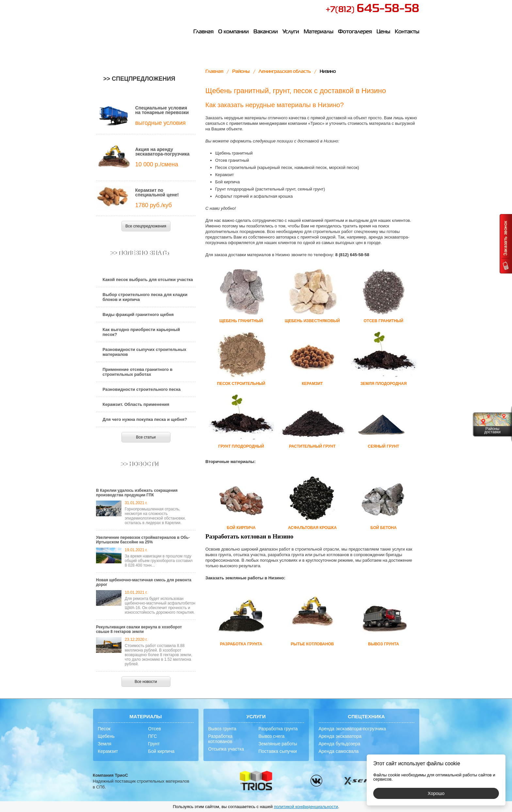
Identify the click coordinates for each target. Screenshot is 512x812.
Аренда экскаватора (340, 736)
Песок (104, 729)
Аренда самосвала (339, 751)
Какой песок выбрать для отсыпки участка (148, 280)
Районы (241, 72)
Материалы (319, 32)
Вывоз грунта (222, 729)
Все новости (146, 682)
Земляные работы (278, 744)
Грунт (154, 744)
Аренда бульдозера (340, 744)
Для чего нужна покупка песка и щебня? (145, 419)
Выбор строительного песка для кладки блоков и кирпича (145, 297)
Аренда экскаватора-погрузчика (352, 729)
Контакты (407, 32)
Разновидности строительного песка (142, 389)
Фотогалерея (355, 32)
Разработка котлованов (221, 739)
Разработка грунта (278, 729)
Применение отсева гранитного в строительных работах (137, 372)
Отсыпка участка (226, 749)
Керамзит (108, 751)
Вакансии (266, 32)
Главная (203, 32)
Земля (105, 744)
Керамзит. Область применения (136, 404)
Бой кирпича (161, 751)
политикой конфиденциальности (306, 807)
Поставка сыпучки (278, 751)
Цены (383, 32)
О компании (233, 32)
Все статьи (146, 437)
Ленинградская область (285, 72)
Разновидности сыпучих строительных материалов (144, 352)
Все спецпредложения (146, 226)
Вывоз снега (272, 736)
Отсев (155, 729)
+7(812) (372, 10)
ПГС (153, 736)
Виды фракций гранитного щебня (138, 315)
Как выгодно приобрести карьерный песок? (141, 332)
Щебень (106, 736)
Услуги (291, 32)
